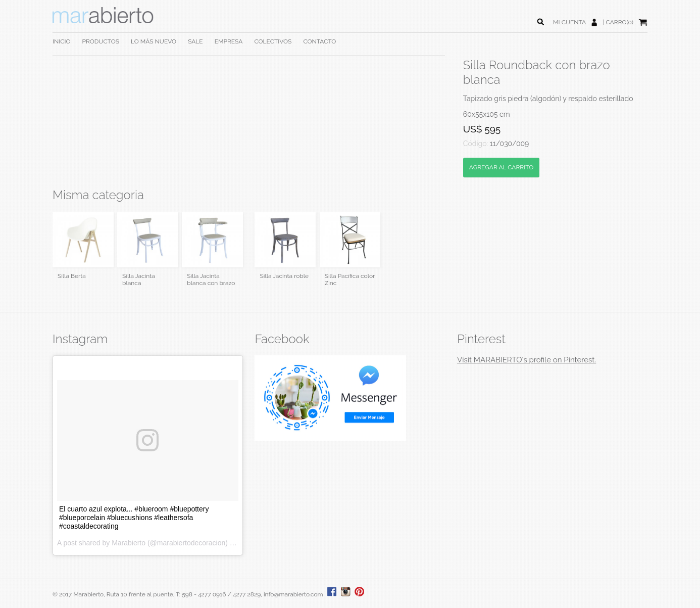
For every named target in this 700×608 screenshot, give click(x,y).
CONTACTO (319, 41)
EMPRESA (229, 41)
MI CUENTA (569, 22)
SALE (195, 41)
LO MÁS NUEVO (154, 41)
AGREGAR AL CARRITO (501, 167)
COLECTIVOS (273, 41)
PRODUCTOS (100, 41)
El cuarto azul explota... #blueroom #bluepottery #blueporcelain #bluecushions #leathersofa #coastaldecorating (134, 518)
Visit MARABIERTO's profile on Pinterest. (527, 360)
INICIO (61, 41)
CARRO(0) (620, 22)
